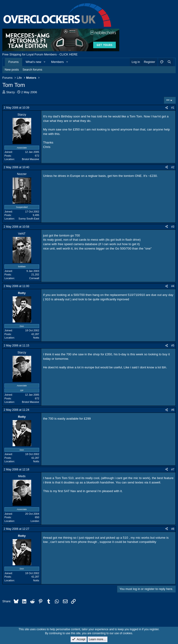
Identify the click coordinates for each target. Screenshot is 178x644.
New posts (12, 70)
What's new (33, 62)
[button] (45, 62)
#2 (173, 167)
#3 (173, 227)
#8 (173, 529)
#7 (173, 469)
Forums (14, 62)
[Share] (167, 108)
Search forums (33, 70)
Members (57, 62)
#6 (173, 410)
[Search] (169, 62)
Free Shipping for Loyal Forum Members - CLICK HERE (40, 54)
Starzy (11, 92)
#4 (173, 286)
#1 (173, 108)
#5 (173, 346)
